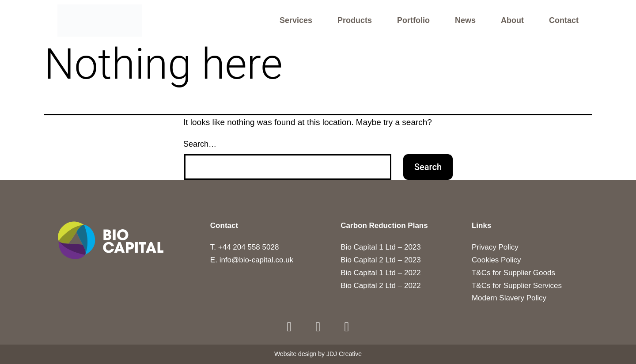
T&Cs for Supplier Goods (513, 273)
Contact (564, 21)
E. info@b (227, 260)
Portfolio (413, 21)
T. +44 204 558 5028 (245, 247)
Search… (200, 144)
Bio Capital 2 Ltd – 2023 (380, 260)
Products (355, 21)
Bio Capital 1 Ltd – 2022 (380, 273)
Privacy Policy (495, 247)
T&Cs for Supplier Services (517, 286)
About (512, 21)
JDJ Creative (344, 354)
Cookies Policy (496, 260)
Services (296, 21)
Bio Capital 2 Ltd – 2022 (380, 286)
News (465, 21)
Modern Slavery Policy (509, 298)
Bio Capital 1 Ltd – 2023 (380, 247)
